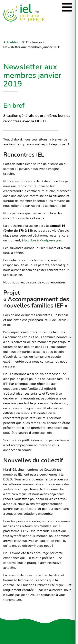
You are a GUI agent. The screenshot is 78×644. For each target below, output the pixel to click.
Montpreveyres (51, 240)
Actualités (11, 42)
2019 (25, 42)
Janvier (37, 42)
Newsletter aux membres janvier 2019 (32, 47)
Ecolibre (30, 240)
